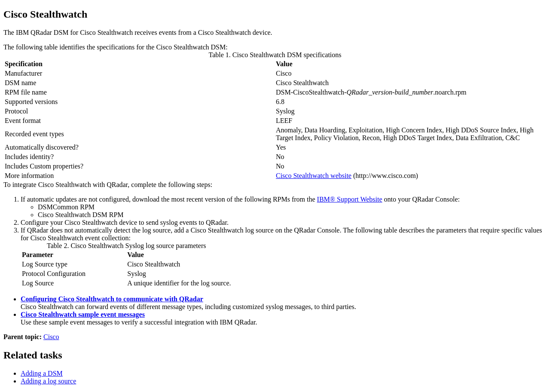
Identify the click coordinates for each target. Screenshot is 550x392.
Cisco (51, 337)
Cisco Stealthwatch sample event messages (83, 314)
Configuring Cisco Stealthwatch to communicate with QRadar (112, 299)
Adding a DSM (42, 373)
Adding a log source (48, 381)
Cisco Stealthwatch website (314, 176)
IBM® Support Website (350, 199)
